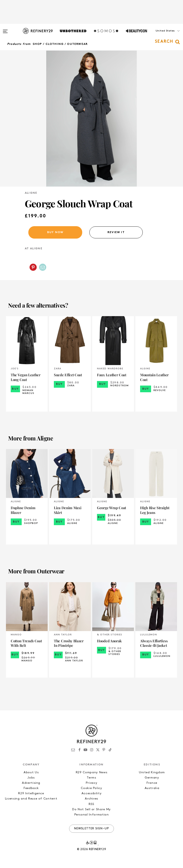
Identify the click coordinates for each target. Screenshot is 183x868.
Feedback (31, 788)
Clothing (55, 44)
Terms (91, 778)
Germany (152, 778)
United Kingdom (152, 772)
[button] (159, 36)
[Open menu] (5, 29)
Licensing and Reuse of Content (31, 799)
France (152, 783)
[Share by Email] (43, 267)
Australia (152, 788)
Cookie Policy (91, 788)
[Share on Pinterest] (33, 267)
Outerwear (77, 44)
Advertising (31, 783)
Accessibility (91, 793)
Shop (37, 44)
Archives (91, 799)
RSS (91, 804)
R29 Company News (91, 772)
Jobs (31, 778)
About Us (31, 772)
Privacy (92, 783)
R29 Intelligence (31, 793)
